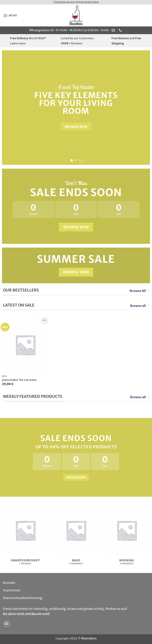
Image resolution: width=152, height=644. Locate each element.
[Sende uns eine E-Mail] (7, 624)
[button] (10, 15)
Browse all (140, 306)
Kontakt (9, 583)
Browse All (139, 291)
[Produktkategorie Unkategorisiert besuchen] (25, 537)
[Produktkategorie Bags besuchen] (76, 537)
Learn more (18, 43)
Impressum (12, 590)
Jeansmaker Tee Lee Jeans (19, 380)
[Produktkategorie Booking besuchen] (127, 537)
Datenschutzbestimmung (23, 598)
